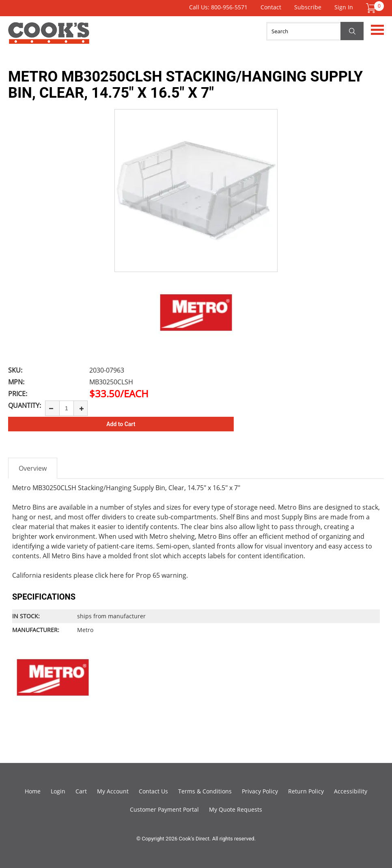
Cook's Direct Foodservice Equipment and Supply (49, 38)
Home (33, 791)
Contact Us (153, 791)
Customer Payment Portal (164, 809)
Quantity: (25, 405)
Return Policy (306, 791)
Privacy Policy (260, 791)
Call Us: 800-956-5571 (218, 7)
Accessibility (351, 791)
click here (109, 575)
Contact (271, 7)
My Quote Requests (236, 809)
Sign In (344, 7)
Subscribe (308, 7)
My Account (113, 791)
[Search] (315, 31)
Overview (33, 468)
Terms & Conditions (205, 791)
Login (58, 791)
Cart (81, 791)
